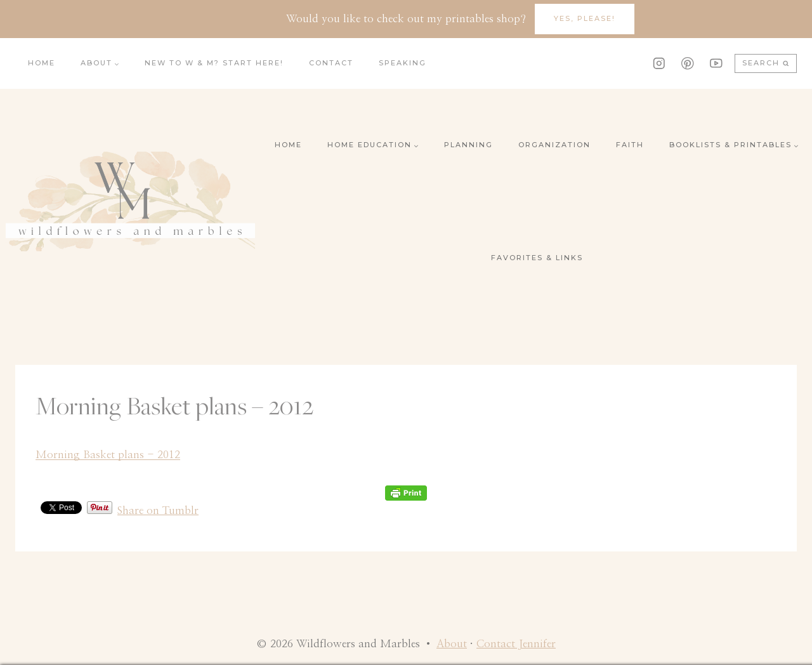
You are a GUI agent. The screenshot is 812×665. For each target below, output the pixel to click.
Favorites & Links (537, 258)
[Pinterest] (687, 63)
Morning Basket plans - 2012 (108, 455)
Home (42, 63)
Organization (554, 145)
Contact (331, 63)
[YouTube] (716, 63)
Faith (630, 145)
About (452, 644)
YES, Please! (585, 18)
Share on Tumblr (158, 509)
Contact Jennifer (516, 644)
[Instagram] (659, 63)
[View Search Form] (766, 64)
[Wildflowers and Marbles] (130, 201)
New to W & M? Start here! (214, 63)
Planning (468, 145)
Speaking (403, 63)
